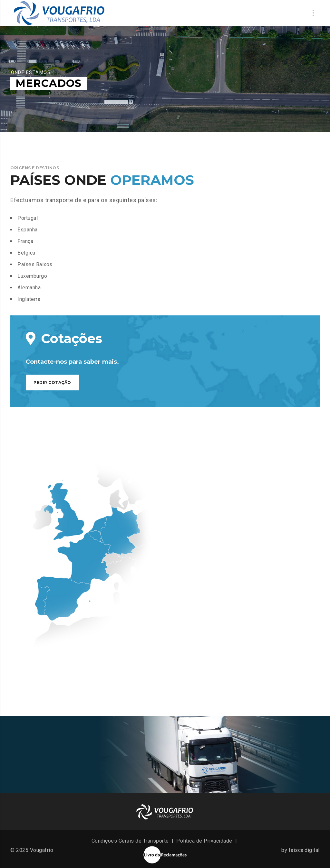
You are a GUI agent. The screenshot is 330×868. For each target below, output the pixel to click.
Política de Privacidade (204, 841)
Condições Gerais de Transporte (130, 841)
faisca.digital (304, 850)
